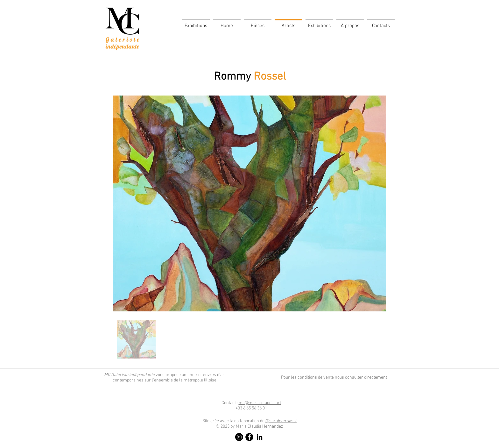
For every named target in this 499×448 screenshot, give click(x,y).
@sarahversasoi (281, 421)
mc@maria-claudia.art (260, 403)
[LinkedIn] (260, 437)
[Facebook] (249, 437)
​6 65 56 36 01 (251, 408)
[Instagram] (239, 437)
